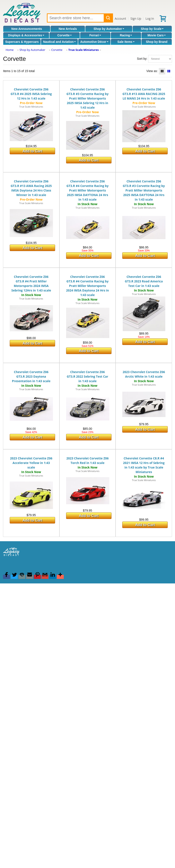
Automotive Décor (94, 42)
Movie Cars (157, 35)
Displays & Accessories (26, 35)
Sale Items (126, 42)
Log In (150, 19)
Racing (126, 35)
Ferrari (95, 35)
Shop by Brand (157, 42)
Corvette (65, 35)
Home (10, 50)
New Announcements (27, 29)
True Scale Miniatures (84, 50)
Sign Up (136, 19)
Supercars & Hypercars (22, 42)
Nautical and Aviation (59, 42)
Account (120, 19)
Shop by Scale (152, 29)
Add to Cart (32, 151)
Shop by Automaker (109, 29)
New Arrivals (68, 29)
